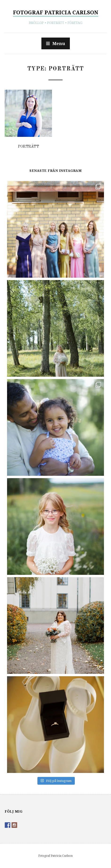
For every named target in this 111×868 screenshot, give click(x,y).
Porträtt (28, 147)
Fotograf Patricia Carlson (56, 12)
